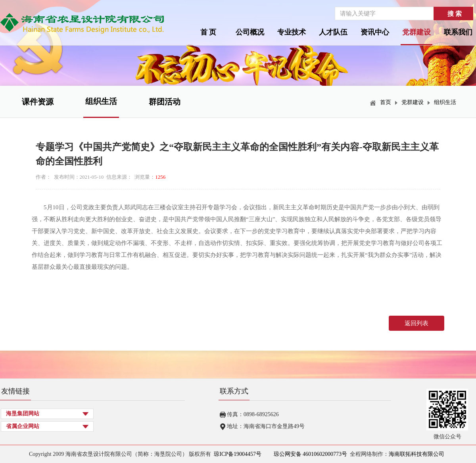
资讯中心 (375, 32)
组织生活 (101, 101)
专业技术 (292, 32)
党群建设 (416, 32)
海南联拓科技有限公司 (416, 454)
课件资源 (38, 102)
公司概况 (250, 32)
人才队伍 (333, 32)
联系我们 (458, 32)
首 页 (208, 32)
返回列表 (416, 323)
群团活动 (165, 102)
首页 (386, 102)
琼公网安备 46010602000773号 (310, 454)
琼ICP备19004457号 (238, 454)
